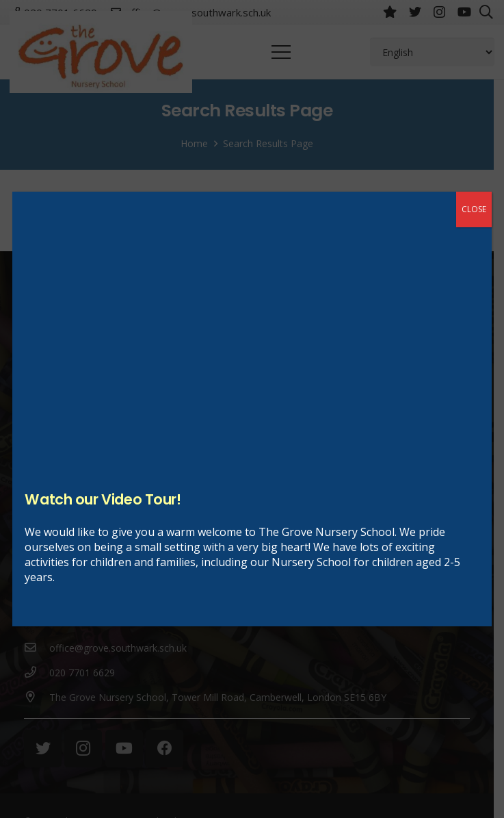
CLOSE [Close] (474, 209)
